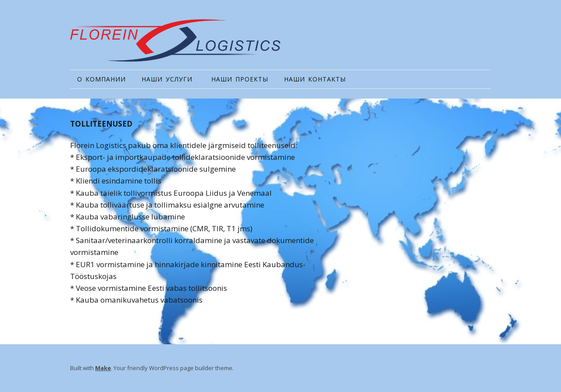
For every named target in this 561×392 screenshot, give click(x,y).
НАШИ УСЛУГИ (167, 79)
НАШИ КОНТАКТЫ (315, 79)
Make (103, 368)
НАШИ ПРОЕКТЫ (240, 79)
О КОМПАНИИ (101, 79)
